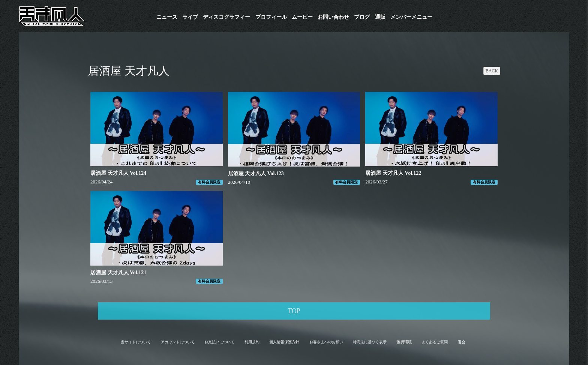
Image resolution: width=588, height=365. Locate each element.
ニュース (167, 17)
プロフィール (271, 17)
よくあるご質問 (435, 342)
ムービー (302, 17)
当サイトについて (136, 342)
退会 (462, 342)
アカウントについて (178, 342)
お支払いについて (219, 342)
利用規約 (252, 342)
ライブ (190, 17)
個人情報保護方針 (284, 342)
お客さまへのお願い (326, 342)
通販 (380, 17)
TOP (294, 311)
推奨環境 (404, 342)
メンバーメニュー (411, 17)
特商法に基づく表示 (370, 342)
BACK (492, 71)
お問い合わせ (333, 17)
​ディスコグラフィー (226, 17)
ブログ (362, 17)
